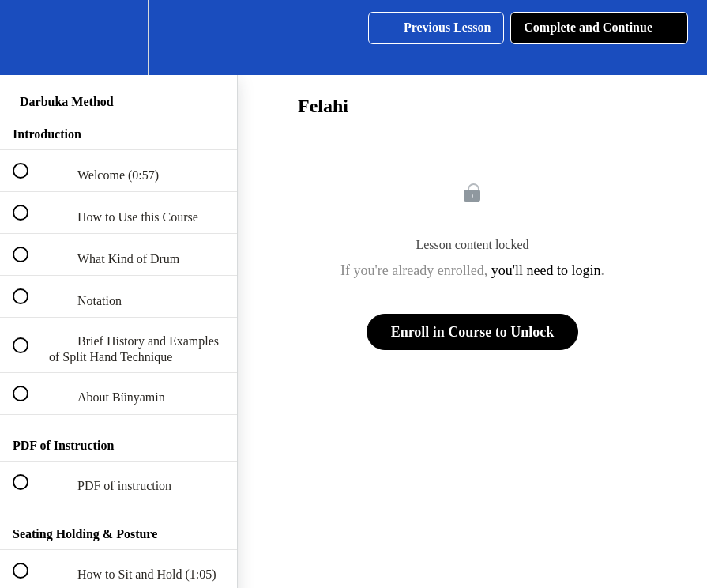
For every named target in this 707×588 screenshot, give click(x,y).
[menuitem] (118, 38)
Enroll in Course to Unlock (473, 332)
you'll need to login (546, 270)
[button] (29, 38)
